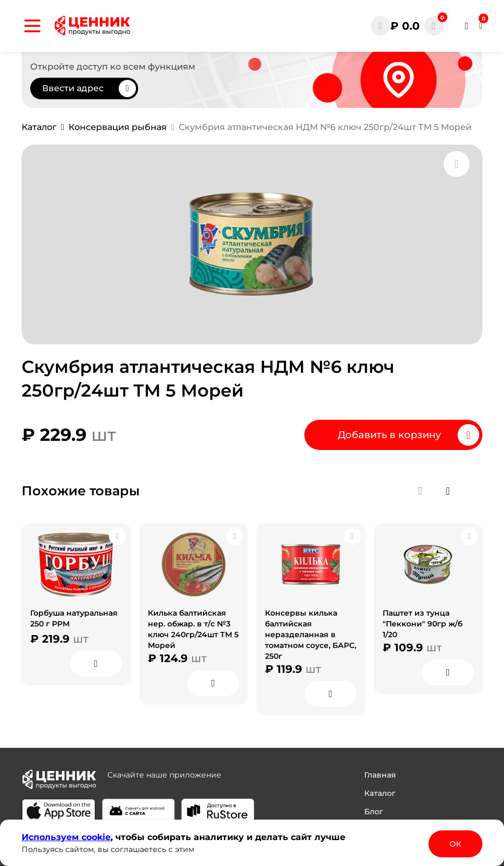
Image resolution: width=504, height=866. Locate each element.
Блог (374, 812)
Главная (380, 775)
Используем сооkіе (66, 837)
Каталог (380, 793)
